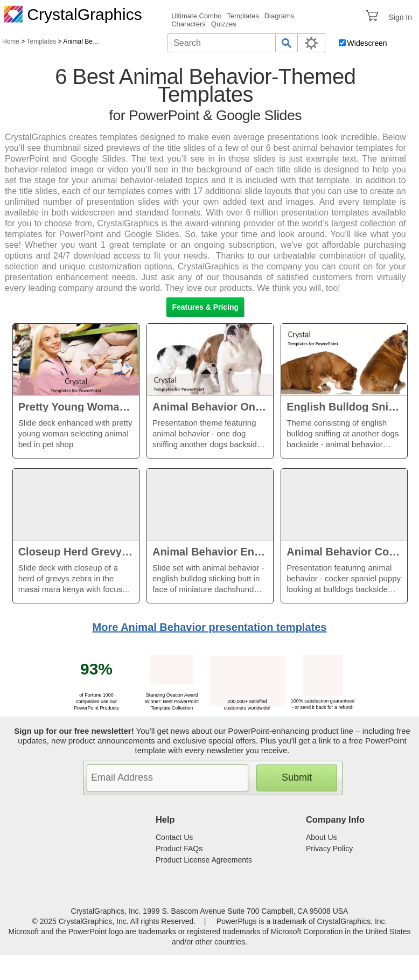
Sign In (400, 17)
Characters (188, 24)
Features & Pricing (205, 307)
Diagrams (280, 16)
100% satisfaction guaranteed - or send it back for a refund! (323, 701)
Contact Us (174, 837)
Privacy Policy (329, 849)
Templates (243, 16)
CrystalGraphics (73, 14)
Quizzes (224, 24)
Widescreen (367, 43)
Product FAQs (179, 849)
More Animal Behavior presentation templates (210, 627)
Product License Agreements (204, 860)
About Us (322, 837)
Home (11, 41)
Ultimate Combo (196, 16)
